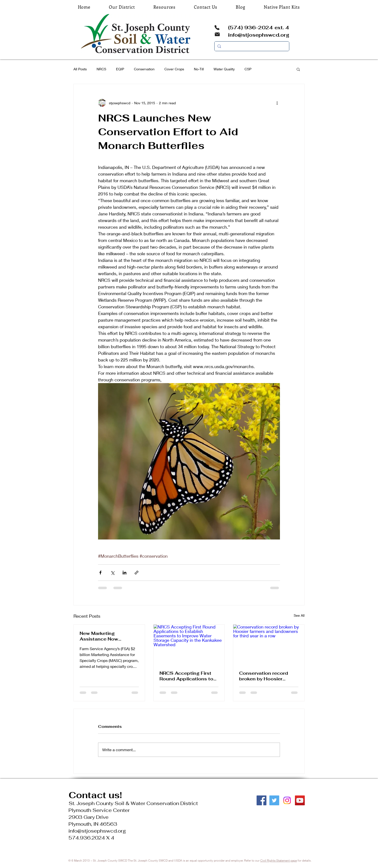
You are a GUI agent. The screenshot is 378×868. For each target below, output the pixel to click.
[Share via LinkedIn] (124, 573)
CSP (248, 69)
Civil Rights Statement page (279, 861)
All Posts (80, 69)
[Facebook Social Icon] (262, 800)
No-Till (199, 69)
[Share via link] (137, 573)
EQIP (120, 69)
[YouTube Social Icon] (300, 800)
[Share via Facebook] (100, 573)
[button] (298, 69)
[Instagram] (287, 800)
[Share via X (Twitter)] (112, 573)
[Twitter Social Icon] (274, 800)
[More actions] (277, 103)
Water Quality (224, 69)
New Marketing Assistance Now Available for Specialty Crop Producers (107, 636)
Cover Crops (174, 69)
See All (299, 615)
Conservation (144, 69)
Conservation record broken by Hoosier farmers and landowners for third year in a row (268, 676)
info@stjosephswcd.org (259, 35)
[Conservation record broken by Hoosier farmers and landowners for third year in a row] (269, 644)
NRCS (101, 69)
